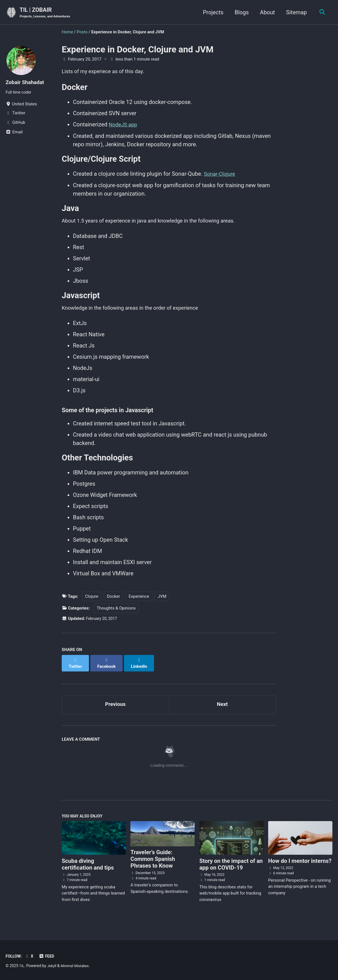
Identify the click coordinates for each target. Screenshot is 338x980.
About (266, 12)
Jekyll (52, 966)
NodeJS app (124, 127)
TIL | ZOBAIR (47, 13)
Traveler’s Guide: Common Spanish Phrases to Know (153, 863)
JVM (162, 604)
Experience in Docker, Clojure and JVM (138, 50)
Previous (115, 707)
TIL (22, 966)
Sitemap (295, 12)
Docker (113, 604)
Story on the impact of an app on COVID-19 (231, 868)
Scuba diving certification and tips (88, 868)
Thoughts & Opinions (116, 616)
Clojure (92, 604)
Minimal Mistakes (77, 966)
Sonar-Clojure (221, 177)
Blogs (240, 12)
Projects (212, 12)
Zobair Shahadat (26, 82)
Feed (48, 956)
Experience (139, 604)
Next (222, 707)
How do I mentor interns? (300, 865)
